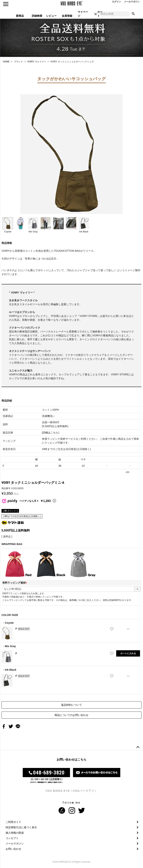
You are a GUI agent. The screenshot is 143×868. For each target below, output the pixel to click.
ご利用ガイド (13, 822)
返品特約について (71, 705)
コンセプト (12, 838)
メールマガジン (15, 843)
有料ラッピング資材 (15, 583)
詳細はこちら (50, 433)
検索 (133, 14)
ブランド (18, 62)
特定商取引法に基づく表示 (21, 827)
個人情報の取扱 (15, 833)
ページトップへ (138, 747)
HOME (6, 62)
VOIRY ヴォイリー (36, 62)
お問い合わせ (13, 849)
